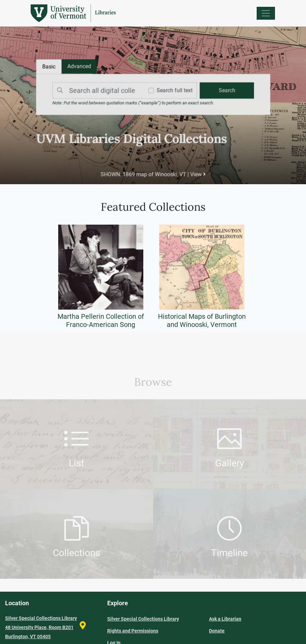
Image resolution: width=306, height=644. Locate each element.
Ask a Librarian (225, 619)
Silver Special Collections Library (143, 619)
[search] (226, 91)
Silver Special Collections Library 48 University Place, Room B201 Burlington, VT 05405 (41, 627)
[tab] (80, 67)
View (197, 174)
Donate (217, 631)
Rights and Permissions (133, 631)
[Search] (97, 91)
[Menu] (266, 13)
